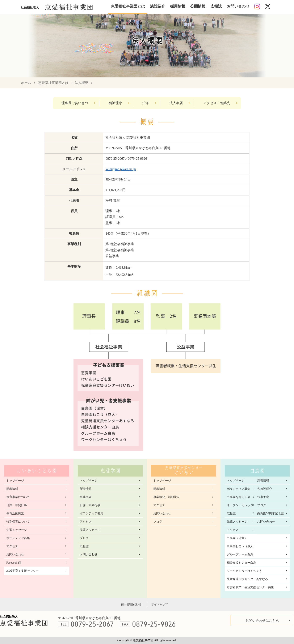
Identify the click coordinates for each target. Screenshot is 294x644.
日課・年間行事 (17, 505)
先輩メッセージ (17, 530)
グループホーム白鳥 (240, 554)
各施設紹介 (265, 489)
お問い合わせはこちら (262, 621)
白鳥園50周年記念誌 (270, 513)
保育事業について (18, 497)
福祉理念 (115, 103)
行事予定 (263, 497)
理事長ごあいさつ (75, 103)
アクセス (12, 546)
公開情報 (198, 6)
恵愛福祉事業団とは (128, 6)
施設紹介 (157, 6)
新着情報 (12, 489)
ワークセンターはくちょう (244, 571)
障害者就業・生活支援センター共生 (250, 587)
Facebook (12, 563)
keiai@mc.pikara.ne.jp (121, 169)
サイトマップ (160, 604)
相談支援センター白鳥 (241, 563)
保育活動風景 (15, 513)
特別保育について (18, 522)
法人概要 (81, 83)
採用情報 (178, 6)
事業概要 (86, 497)
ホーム (26, 83)
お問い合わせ (238, 6)
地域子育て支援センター (22, 571)
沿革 (146, 103)
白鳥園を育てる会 (239, 497)
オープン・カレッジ (240, 505)
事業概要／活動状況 (167, 497)
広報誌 (216, 6)
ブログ (84, 538)
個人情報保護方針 (132, 604)
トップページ (15, 481)
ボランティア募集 (18, 538)
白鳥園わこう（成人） (241, 546)
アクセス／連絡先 (217, 103)
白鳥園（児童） (237, 538)
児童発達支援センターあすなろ (247, 579)
